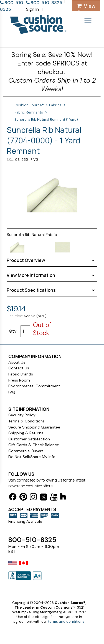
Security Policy (22, 415)
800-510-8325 (32, 540)
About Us (17, 362)
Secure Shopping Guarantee (34, 427)
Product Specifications (31, 290)
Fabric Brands (21, 374)
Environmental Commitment (34, 386)
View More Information (31, 275)
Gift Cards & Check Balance (34, 445)
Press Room (19, 380)
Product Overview (26, 260)
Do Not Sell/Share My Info (32, 457)
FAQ (12, 392)
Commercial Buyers (26, 451)
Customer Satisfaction (29, 439)
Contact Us (19, 368)
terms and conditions (66, 621)
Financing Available (25, 521)
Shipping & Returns (26, 433)
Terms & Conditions (26, 421)
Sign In (32, 9)
